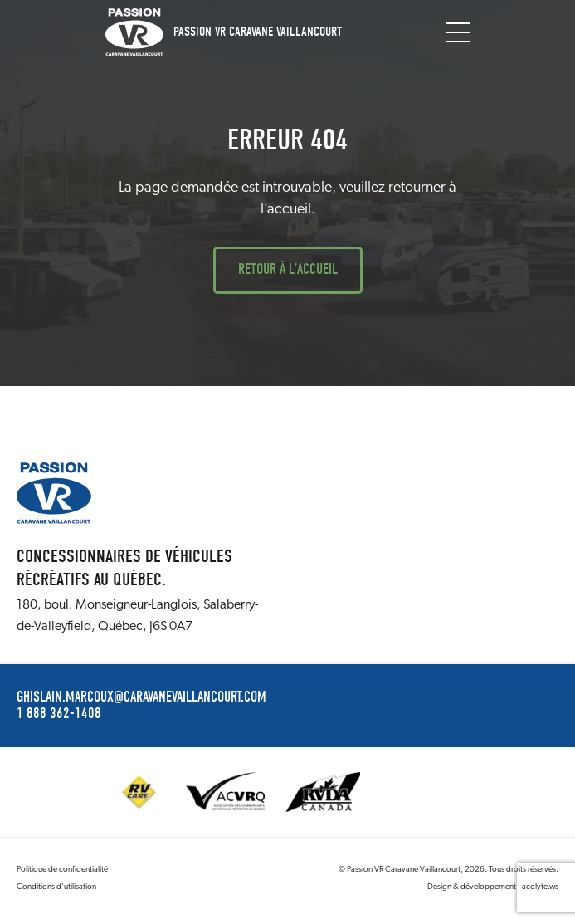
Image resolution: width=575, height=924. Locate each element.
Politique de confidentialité (62, 870)
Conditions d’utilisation (56, 887)
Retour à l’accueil (288, 269)
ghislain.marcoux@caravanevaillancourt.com (141, 697)
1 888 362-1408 (59, 714)
